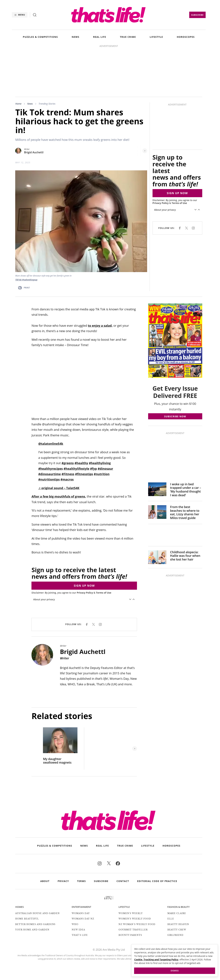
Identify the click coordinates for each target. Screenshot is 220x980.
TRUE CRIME (128, 37)
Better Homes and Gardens (35, 924)
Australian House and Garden (37, 913)
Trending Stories (47, 104)
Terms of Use (179, 203)
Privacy (63, 881)
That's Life (80, 935)
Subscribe (197, 15)
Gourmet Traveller (133, 930)
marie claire (177, 913)
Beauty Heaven (178, 924)
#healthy (81, 463)
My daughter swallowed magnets (57, 761)
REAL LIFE (100, 37)
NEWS (76, 37)
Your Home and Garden (32, 930)
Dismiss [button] (175, 971)
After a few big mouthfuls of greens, (59, 496)
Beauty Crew (177, 930)
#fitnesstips (84, 474)
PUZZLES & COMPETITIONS (40, 37)
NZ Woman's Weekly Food (137, 924)
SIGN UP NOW (177, 193)
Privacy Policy (161, 203)
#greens (68, 463)
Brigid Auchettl (34, 152)
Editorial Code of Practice (157, 881)
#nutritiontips (49, 479)
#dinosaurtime (49, 474)
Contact (123, 881)
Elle (171, 919)
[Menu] (20, 15)
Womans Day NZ (83, 919)
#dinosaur (105, 469)
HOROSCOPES (186, 37)
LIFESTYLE (156, 37)
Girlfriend (176, 935)
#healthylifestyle (76, 469)
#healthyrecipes (50, 469)
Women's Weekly (131, 913)
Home (18, 104)
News (30, 104)
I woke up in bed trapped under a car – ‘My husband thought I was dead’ (186, 490)
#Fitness (68, 474)
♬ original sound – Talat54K (59, 488)
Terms (82, 881)
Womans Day (81, 913)
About (45, 881)
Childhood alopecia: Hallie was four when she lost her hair (185, 556)
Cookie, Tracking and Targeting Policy (156, 960)
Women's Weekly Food (135, 919)
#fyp (94, 469)
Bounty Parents (130, 935)
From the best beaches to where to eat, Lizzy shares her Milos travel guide (185, 512)
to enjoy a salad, (100, 326)
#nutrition (102, 474)
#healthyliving (100, 463)
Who (75, 924)
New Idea (78, 930)
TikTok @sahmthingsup (26, 280)
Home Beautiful (27, 919)
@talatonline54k (51, 444)
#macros (67, 479)
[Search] (35, 15)
